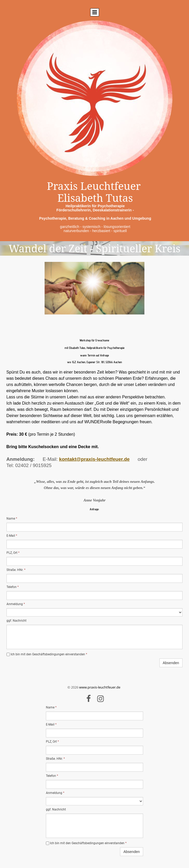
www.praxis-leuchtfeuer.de (100, 687)
